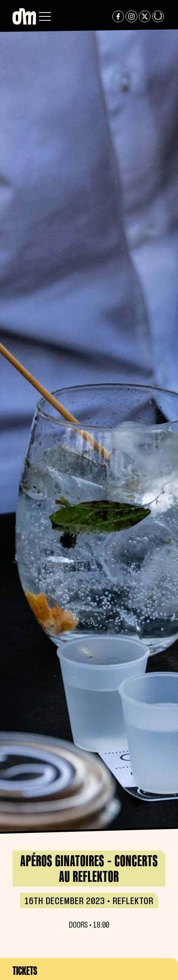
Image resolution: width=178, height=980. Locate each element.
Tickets (25, 971)
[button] (45, 16)
